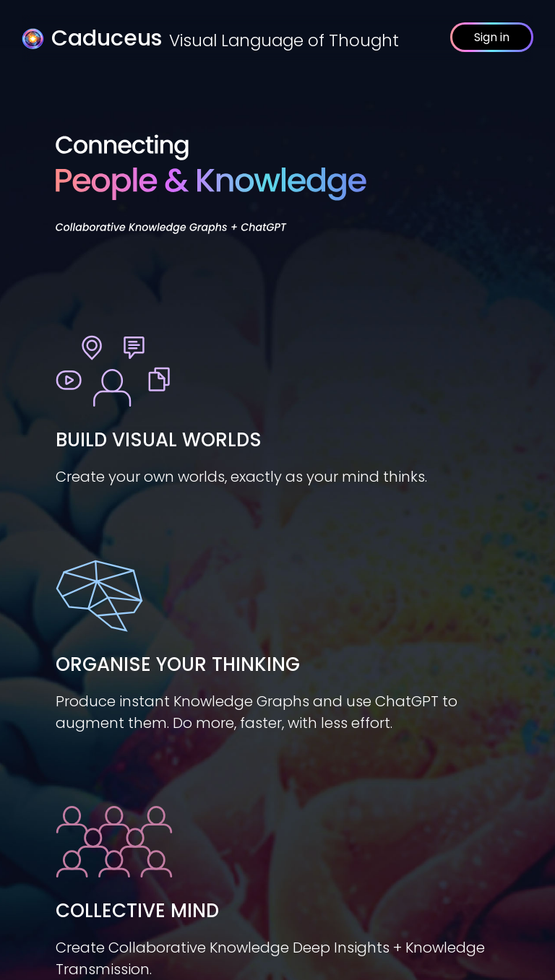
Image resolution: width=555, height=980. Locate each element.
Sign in (492, 37)
